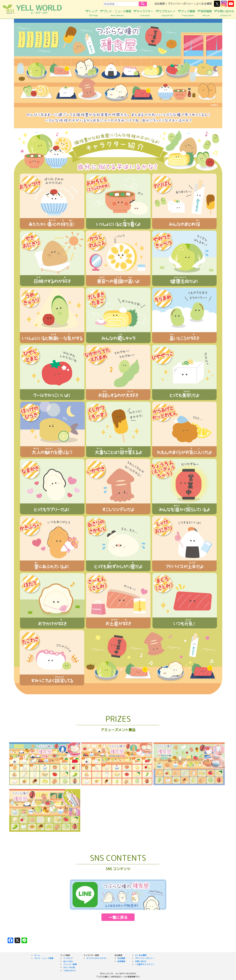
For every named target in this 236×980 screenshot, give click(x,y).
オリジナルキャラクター (97, 958)
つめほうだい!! (69, 971)
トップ (93, 13)
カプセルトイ (167, 13)
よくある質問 (204, 4)
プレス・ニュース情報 (117, 13)
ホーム (37, 955)
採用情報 (206, 13)
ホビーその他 (69, 967)
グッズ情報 (188, 13)
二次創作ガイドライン (144, 964)
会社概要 (160, 4)
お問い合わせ (226, 13)
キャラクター (145, 13)
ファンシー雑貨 (70, 964)
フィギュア (68, 958)
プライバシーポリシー (180, 4)
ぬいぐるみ (68, 961)
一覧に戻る (118, 917)
